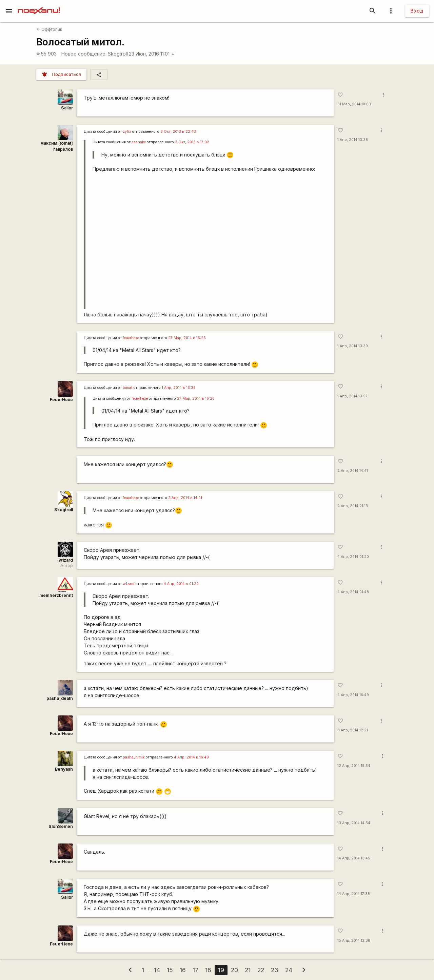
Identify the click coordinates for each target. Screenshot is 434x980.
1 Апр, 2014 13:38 (353, 140)
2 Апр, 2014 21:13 (353, 506)
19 (221, 970)
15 (170, 970)
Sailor (67, 108)
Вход (417, 11)
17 (195, 970)
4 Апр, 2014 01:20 (353, 557)
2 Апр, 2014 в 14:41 (185, 498)
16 (183, 970)
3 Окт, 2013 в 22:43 (178, 132)
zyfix (127, 132)
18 (208, 970)
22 (261, 970)
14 (157, 970)
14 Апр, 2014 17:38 (354, 894)
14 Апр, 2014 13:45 (354, 858)
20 (234, 970)
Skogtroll (118, 54)
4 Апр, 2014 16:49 (353, 695)
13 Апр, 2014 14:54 (354, 823)
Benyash (64, 769)
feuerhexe (131, 338)
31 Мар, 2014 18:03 (354, 104)
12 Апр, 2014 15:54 (354, 766)
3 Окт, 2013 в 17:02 (192, 142)
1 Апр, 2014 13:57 (352, 396)
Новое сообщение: (84, 54)
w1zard (66, 560)
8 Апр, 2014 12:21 (353, 730)
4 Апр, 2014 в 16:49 (191, 757)
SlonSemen (61, 826)
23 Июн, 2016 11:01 (152, 54)
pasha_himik (134, 757)
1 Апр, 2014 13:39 (353, 346)
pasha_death (60, 698)
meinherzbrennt (56, 595)
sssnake (139, 142)
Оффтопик (50, 29)
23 (275, 970)
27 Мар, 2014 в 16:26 (187, 338)
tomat (128, 388)
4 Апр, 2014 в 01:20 (181, 584)
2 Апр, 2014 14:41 (353, 471)
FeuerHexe (61, 400)
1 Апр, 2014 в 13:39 (179, 388)
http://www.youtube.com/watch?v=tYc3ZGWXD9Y (210, 243)
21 (248, 970)
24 (289, 970)
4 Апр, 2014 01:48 (353, 592)
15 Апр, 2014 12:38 (354, 941)
